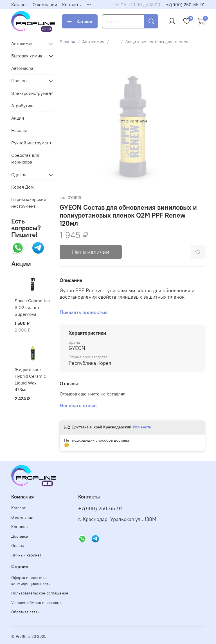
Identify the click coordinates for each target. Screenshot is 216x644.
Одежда (19, 175)
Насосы (19, 130)
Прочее (19, 80)
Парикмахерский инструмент (29, 203)
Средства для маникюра (25, 158)
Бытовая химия (27, 56)
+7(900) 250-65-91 (185, 5)
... (115, 42)
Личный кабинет (26, 555)
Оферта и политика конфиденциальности (31, 581)
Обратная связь (25, 612)
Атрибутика (23, 106)
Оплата (18, 545)
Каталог (19, 5)
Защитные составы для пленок (157, 42)
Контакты (72, 5)
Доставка (20, 536)
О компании (45, 5)
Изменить (142, 427)
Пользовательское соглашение (40, 593)
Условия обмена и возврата (36, 603)
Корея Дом (22, 187)
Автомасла (22, 68)
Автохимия (93, 42)
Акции (18, 118)
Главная (67, 42)
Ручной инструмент (31, 143)
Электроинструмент (28, 93)
